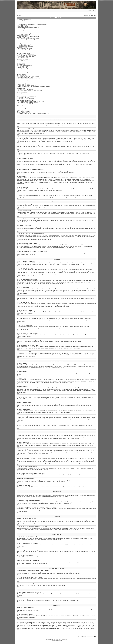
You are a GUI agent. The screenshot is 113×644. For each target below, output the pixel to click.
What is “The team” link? (23, 81)
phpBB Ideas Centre (80, 616)
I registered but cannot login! (23, 27)
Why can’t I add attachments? (24, 52)
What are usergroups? (22, 75)
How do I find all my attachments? (25, 108)
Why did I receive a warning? (23, 53)
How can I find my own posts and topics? (26, 98)
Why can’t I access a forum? (23, 51)
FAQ (19, 10)
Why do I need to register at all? (24, 22)
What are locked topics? (22, 69)
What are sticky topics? (22, 68)
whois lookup (38, 624)
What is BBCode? (21, 61)
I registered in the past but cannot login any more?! (28, 28)
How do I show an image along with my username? (28, 39)
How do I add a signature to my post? (25, 46)
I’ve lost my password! (22, 25)
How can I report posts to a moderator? (26, 54)
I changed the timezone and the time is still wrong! (28, 36)
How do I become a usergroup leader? (26, 78)
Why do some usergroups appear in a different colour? (29, 79)
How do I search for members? (24, 97)
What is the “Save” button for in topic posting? (27, 55)
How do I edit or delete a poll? (24, 50)
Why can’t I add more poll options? (25, 49)
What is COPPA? (21, 29)
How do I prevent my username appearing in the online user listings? (32, 24)
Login (94, 10)
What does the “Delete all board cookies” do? (27, 31)
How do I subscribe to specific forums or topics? (28, 103)
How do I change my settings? (24, 34)
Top (18, 126)
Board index (19, 15)
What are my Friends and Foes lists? (25, 90)
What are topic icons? (22, 70)
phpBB (51, 639)
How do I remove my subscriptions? (25, 104)
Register (90, 10)
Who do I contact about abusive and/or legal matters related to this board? (33, 114)
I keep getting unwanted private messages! (27, 85)
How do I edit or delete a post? (24, 45)
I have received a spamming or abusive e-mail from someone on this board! (34, 86)
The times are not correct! (23, 35)
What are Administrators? (23, 73)
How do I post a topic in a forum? (24, 44)
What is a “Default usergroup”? (24, 80)
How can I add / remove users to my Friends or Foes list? (30, 91)
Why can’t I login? (21, 21)
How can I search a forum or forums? (25, 94)
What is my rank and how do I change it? (26, 40)
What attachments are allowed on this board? (27, 107)
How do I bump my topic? (23, 58)
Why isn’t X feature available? (24, 112)
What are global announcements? (25, 65)
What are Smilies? (21, 63)
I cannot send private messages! (24, 84)
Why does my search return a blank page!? (27, 96)
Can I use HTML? (21, 62)
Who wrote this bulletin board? (24, 111)
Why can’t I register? (22, 30)
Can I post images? (21, 64)
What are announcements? (23, 67)
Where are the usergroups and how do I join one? (28, 77)
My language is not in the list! (24, 38)
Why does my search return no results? (26, 95)
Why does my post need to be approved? (26, 57)
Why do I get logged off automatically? (25, 23)
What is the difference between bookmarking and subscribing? (31, 102)
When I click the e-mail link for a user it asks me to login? (30, 41)
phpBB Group (56, 609)
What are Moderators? (22, 74)
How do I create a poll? (22, 48)
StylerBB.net (59, 640)
